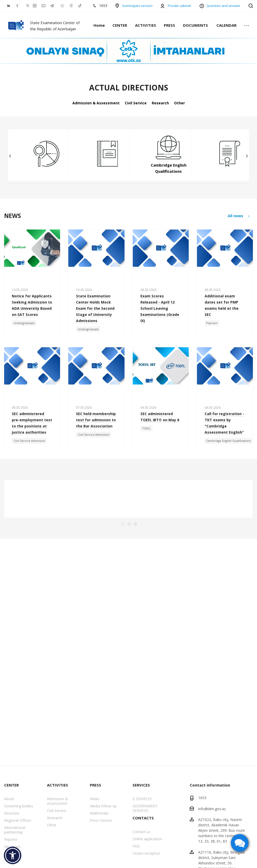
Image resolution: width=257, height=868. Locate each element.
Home (99, 25)
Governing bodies (19, 806)
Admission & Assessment (96, 103)
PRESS (169, 25)
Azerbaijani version (137, 6)
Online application (147, 839)
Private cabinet (179, 6)
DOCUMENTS (196, 25)
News (95, 799)
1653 (202, 798)
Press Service (101, 820)
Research (160, 103)
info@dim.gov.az (212, 808)
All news (239, 216)
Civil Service (136, 103)
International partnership (15, 830)
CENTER (120, 25)
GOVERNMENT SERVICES (145, 808)
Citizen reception (146, 853)
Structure (12, 813)
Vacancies (12, 847)
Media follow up (103, 806)
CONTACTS (143, 818)
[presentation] (10, 156)
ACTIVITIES (146, 25)
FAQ (136, 846)
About (9, 799)
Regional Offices (18, 820)
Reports (11, 839)
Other (179, 103)
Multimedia (99, 813)
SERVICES (141, 785)
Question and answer (223, 6)
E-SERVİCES (142, 799)
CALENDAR (226, 25)
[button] (13, 855)
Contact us (141, 832)
